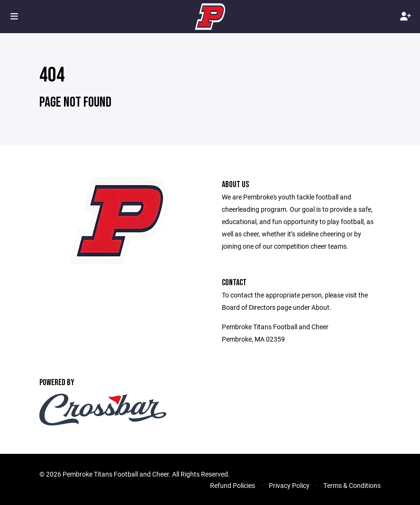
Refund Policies (233, 485)
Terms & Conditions (352, 485)
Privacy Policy (289, 485)
